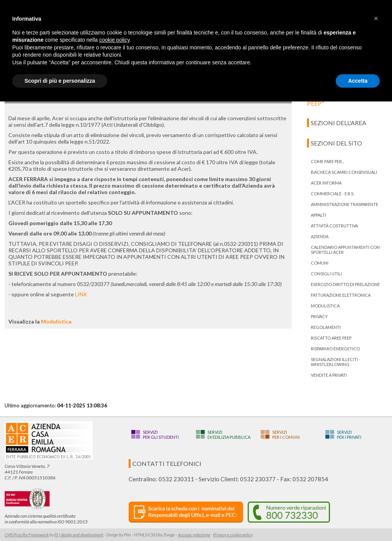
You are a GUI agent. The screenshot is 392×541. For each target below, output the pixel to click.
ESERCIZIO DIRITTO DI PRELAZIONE (345, 284)
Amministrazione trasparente (345, 204)
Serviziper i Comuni (286, 435)
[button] (376, 18)
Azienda (320, 236)
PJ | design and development (79, 535)
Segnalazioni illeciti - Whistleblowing (336, 362)
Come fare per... (327, 161)
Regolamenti (326, 327)
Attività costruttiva (334, 226)
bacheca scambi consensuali (344, 172)
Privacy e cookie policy (233, 535)
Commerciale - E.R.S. (332, 194)
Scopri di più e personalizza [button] (60, 81)
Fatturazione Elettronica (341, 295)
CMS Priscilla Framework (27, 535)
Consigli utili (326, 274)
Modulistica (56, 321)
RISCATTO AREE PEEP (331, 338)
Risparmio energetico (335, 349)
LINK (81, 294)
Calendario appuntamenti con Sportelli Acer (345, 250)
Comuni (320, 263)
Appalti (318, 215)
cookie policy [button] (114, 40)
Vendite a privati (329, 375)
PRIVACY (319, 316)
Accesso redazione (194, 535)
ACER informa (326, 183)
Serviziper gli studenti (161, 435)
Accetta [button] (358, 81)
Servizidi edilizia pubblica (229, 435)
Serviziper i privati (349, 435)
